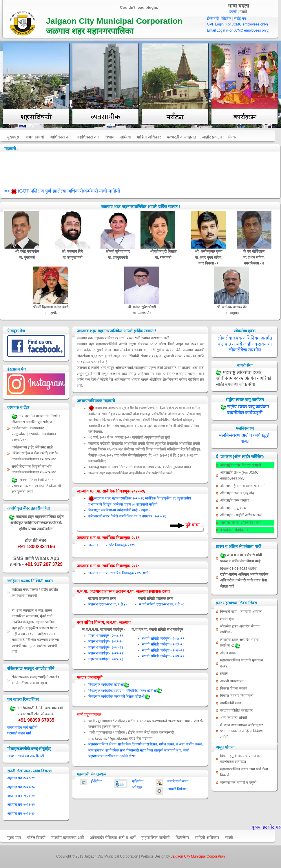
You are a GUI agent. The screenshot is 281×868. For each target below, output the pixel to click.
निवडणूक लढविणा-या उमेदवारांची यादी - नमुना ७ (119, 510)
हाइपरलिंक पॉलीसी (156, 838)
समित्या (126, 137)
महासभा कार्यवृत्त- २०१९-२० (106, 641)
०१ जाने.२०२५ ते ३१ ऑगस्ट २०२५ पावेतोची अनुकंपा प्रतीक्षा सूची (129, 437)
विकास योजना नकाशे (234, 688)
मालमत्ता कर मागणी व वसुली (238, 783)
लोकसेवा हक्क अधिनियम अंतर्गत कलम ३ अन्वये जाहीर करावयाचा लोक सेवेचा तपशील (245, 344)
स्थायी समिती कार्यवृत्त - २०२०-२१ (163, 650)
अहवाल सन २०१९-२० (21, 787)
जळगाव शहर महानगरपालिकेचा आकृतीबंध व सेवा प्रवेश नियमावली (130, 473)
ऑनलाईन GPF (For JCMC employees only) (239, 475)
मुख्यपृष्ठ (13, 137)
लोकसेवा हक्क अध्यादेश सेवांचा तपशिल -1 (240, 629)
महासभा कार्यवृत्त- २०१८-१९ (106, 636)
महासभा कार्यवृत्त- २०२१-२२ (106, 653)
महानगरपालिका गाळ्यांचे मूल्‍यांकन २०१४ (242, 663)
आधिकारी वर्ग (60, 137)
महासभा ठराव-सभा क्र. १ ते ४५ (108, 604)
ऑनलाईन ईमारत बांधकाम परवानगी (243, 486)
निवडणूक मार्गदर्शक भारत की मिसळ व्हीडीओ (119, 696)
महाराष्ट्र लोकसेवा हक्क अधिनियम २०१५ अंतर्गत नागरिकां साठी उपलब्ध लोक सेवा (243, 378)
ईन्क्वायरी (213, 19)
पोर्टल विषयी (36, 838)
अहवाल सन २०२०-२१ (21, 796)
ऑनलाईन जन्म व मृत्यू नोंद (237, 493)
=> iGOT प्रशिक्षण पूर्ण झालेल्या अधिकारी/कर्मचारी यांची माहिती (62, 193)
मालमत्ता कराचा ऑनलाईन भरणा (241, 523)
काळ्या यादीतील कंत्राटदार (236, 710)
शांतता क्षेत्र (227, 619)
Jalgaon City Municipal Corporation (198, 856)
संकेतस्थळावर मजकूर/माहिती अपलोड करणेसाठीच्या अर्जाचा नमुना (35, 680)
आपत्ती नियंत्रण (177, 789)
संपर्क (232, 137)
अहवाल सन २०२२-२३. (21, 814)
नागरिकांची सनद (178, 781)
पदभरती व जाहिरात (182, 137)
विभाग (110, 137)
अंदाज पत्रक (228, 653)
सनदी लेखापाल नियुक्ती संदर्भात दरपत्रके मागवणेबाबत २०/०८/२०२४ (34, 469)
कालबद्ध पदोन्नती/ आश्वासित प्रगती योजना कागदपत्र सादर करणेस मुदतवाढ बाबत (140, 467)
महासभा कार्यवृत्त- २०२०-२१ (106, 648)
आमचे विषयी (34, 137)
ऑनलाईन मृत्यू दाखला (234, 508)
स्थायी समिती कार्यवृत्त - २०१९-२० (163, 644)
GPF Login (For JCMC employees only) (238, 24)
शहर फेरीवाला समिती (233, 718)
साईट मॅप (240, 19)
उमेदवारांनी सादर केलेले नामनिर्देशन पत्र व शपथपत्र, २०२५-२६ (127, 516)
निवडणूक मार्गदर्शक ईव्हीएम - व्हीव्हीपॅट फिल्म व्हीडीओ (125, 691)
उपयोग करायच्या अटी (68, 838)
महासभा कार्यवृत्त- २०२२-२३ (106, 659)
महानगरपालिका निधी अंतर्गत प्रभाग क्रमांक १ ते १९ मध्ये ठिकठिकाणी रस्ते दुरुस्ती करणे (36, 485)
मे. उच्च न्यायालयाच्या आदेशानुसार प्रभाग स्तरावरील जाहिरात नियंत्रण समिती (242, 731)
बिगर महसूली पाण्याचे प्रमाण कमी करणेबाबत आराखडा (241, 759)
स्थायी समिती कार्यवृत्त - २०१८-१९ (163, 639)
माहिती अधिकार (149, 137)
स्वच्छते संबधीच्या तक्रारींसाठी (26, 756)
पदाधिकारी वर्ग (88, 137)
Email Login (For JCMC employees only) (238, 30)
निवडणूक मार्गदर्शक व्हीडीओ (109, 685)
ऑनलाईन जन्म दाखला (235, 500)
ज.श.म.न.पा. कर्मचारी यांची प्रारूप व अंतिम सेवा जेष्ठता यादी (241, 558)
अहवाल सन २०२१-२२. (21, 805)
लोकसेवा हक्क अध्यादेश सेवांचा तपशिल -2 (240, 643)
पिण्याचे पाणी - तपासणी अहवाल (241, 612)
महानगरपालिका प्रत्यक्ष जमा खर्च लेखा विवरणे (244, 772)
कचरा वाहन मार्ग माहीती (22, 727)
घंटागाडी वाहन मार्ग (19, 733)
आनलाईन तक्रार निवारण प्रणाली (241, 465)
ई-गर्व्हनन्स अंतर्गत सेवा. (235, 530)
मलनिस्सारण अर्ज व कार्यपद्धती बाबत (245, 438)
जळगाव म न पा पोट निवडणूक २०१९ (112, 545)
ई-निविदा (97, 781)
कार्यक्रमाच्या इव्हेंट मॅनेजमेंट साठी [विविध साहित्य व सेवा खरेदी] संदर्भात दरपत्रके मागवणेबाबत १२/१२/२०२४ (35, 453)
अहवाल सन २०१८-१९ (21, 778)
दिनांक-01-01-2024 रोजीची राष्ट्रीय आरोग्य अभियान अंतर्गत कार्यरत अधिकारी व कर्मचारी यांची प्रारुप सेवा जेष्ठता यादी (244, 578)
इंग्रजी (233, 12)
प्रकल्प (224, 674)
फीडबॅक (226, 19)
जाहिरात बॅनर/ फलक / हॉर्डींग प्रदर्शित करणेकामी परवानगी (35, 592)
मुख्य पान (14, 838)
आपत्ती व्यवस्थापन (232, 681)
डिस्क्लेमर (182, 838)
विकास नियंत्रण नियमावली (237, 696)
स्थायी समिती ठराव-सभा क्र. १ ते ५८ (161, 604)
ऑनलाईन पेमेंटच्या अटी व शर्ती (113, 838)
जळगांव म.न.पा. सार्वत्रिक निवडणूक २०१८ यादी (118, 573)
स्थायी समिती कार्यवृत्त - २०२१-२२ (163, 656)
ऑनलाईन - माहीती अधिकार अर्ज (241, 515)
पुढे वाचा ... (194, 525)
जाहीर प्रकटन (212, 137)
